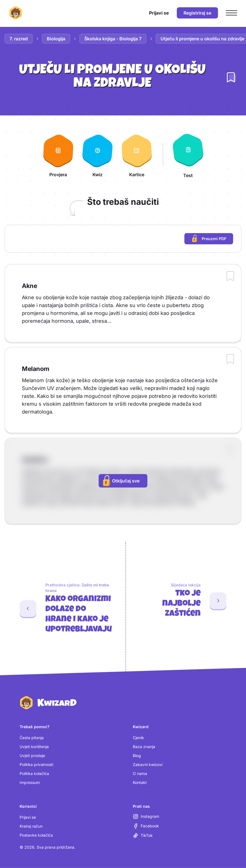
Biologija (56, 39)
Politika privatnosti (36, 764)
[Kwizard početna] (16, 13)
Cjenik (138, 738)
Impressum (30, 782)
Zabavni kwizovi (148, 764)
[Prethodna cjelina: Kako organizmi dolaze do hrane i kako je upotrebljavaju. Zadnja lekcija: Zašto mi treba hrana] (60, 609)
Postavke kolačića (36, 835)
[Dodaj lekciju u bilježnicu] (231, 77)
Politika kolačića (34, 773)
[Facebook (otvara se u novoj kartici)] (146, 826)
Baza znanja (144, 747)
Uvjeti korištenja (34, 747)
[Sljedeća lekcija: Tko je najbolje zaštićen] (186, 601)
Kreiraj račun (31, 826)
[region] (123, 239)
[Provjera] (58, 155)
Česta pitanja (32, 738)
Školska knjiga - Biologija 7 (113, 39)
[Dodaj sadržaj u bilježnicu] (230, 277)
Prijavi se (28, 817)
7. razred (19, 39)
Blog (137, 756)
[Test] (188, 155)
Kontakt (140, 782)
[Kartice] (137, 155)
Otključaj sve (121, 481)
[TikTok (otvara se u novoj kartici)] (143, 835)
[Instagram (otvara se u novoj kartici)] (146, 816)
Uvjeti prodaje (32, 756)
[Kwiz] (98, 155)
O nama (140, 773)
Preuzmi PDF (213, 239)
